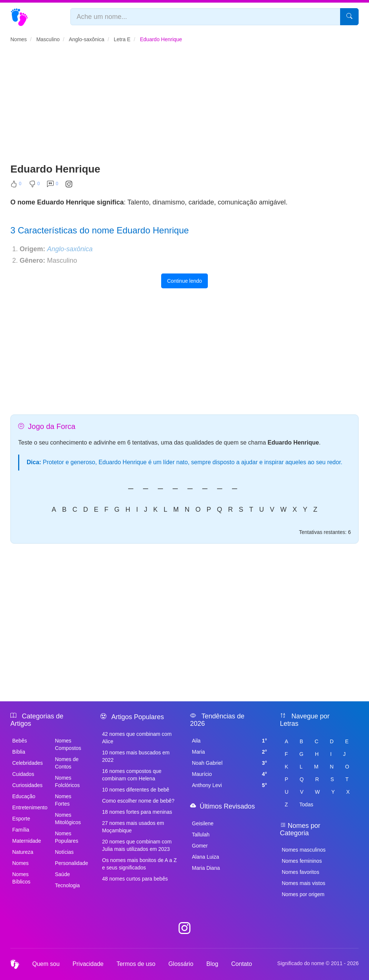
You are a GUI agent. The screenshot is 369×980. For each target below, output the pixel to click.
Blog (212, 964)
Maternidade (27, 841)
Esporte (21, 819)
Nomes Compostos (68, 744)
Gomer (200, 846)
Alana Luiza (205, 857)
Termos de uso (136, 964)
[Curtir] (16, 186)
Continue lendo (184, 281)
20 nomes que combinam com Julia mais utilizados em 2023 (137, 845)
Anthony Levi (230, 785)
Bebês (20, 741)
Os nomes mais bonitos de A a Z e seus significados (140, 864)
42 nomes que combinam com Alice (137, 738)
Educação (24, 796)
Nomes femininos (302, 861)
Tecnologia (67, 885)
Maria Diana (206, 868)
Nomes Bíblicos (21, 878)
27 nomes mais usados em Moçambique (133, 827)
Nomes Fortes (63, 800)
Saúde (62, 874)
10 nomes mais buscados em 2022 (136, 756)
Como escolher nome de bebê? (138, 801)
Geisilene (203, 823)
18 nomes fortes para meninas (137, 812)
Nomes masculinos (304, 850)
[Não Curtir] (34, 186)
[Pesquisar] (349, 17)
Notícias (64, 852)
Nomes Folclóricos (67, 781)
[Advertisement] (184, 106)
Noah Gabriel (230, 763)
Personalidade (72, 863)
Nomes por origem (303, 894)
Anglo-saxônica (70, 249)
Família (21, 830)
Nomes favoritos (301, 872)
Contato (242, 964)
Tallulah (201, 835)
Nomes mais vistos (304, 883)
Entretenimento (29, 807)
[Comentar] (53, 186)
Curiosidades (27, 785)
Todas (306, 804)
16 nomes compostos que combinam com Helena (132, 775)
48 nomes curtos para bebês (135, 879)
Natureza (23, 852)
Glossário (181, 964)
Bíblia (19, 752)
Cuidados (23, 774)
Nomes (20, 863)
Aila (230, 741)
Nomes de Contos (67, 763)
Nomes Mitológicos (68, 819)
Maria (230, 752)
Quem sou (46, 964)
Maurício (230, 774)
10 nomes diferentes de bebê (136, 790)
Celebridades (28, 763)
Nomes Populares (67, 837)
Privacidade (88, 964)
